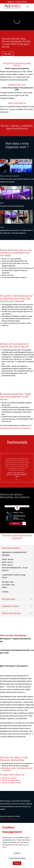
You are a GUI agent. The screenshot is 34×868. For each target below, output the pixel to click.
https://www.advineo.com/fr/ (9, 819)
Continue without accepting (17, 858)
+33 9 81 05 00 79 (21, 2)
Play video (8, 54)
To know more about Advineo (11, 780)
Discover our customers (9, 778)
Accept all (17, 863)
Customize (17, 853)
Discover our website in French (11, 783)
